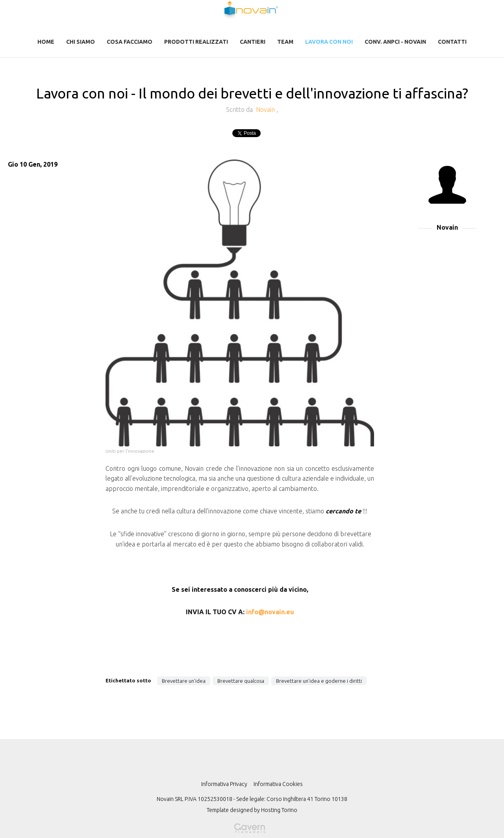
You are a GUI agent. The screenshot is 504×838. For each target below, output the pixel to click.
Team (285, 42)
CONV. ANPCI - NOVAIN (395, 42)
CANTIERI (253, 42)
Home (46, 42)
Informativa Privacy (224, 784)
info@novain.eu (270, 612)
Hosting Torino (279, 810)
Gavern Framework (252, 831)
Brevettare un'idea (184, 681)
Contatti (452, 42)
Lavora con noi (329, 42)
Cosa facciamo (130, 42)
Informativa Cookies (278, 784)
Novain (266, 110)
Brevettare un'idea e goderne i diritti (319, 681)
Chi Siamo (81, 42)
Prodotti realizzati (196, 42)
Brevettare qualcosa (241, 681)
